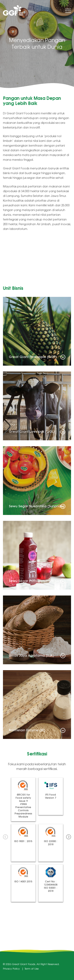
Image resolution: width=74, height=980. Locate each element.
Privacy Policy (11, 969)
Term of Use (32, 969)
